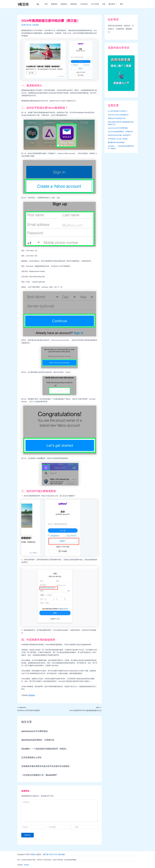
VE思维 (33, 854)
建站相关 (113, 4)
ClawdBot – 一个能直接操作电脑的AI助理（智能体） (45, 749)
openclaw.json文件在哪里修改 (35, 731)
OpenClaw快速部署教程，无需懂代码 (38, 740)
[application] (116, 4)
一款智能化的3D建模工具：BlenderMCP (39, 775)
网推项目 (54, 4)
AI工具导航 (95, 4)
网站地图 (62, 854)
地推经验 (74, 4)
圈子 (122, 4)
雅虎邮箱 (32, 695)
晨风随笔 (26, 865)
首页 (46, 4)
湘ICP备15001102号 (50, 854)
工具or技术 (84, 4)
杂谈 (104, 4)
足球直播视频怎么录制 (31, 757)
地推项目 (64, 4)
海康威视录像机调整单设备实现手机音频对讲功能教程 (45, 766)
